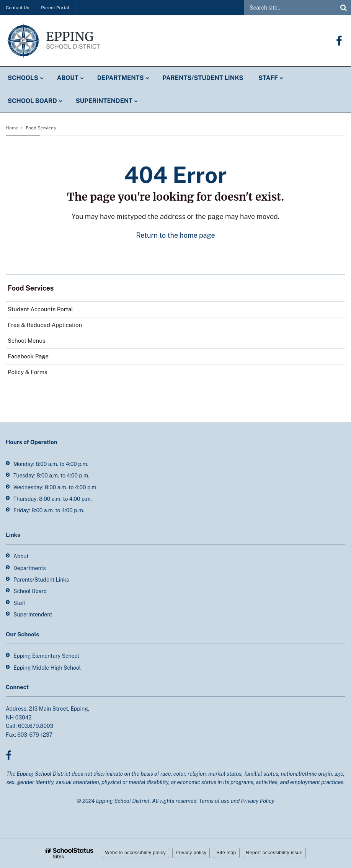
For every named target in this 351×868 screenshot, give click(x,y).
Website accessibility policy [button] (136, 853)
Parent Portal (55, 8)
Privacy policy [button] (191, 853)
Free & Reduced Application (45, 325)
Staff (20, 603)
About (21, 556)
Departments (30, 568)
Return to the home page (175, 235)
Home (12, 128)
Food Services (41, 128)
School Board (30, 591)
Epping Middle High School (47, 668)
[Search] (343, 8)
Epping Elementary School (46, 656)
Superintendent (33, 615)
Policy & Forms (28, 372)
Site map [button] (226, 853)
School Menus (27, 341)
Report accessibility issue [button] (274, 853)
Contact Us (17, 8)
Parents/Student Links (41, 580)
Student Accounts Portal (40, 309)
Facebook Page (39, 358)
